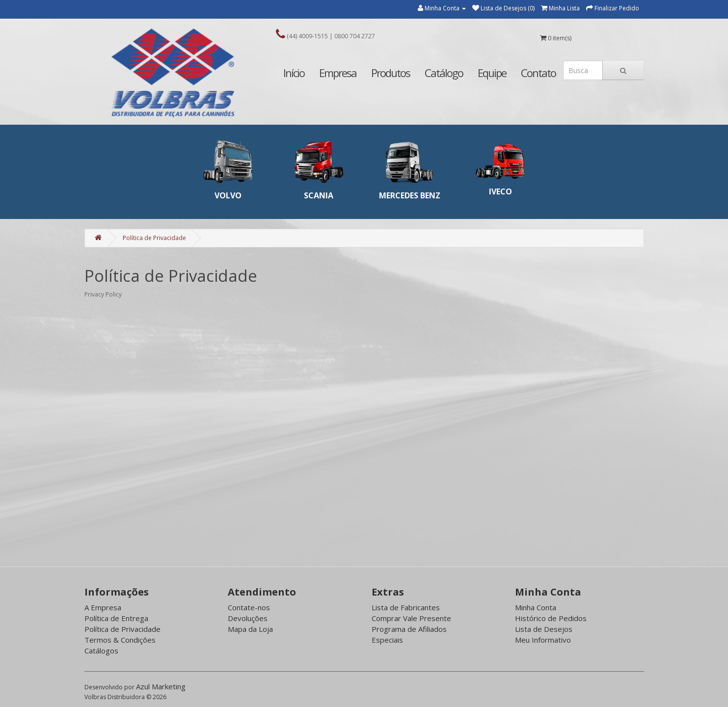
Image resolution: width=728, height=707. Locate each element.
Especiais (387, 640)
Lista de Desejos (544, 629)
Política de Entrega (116, 618)
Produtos (391, 73)
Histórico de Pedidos (551, 618)
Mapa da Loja (250, 629)
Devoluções (248, 618)
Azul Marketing (161, 686)
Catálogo (444, 73)
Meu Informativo (543, 640)
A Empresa (103, 607)
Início (294, 73)
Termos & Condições (120, 640)
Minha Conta (536, 607)
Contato (538, 73)
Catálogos (101, 651)
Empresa (338, 73)
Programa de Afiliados (409, 629)
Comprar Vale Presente (411, 618)
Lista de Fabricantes (406, 607)
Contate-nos (249, 607)
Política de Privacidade (154, 238)
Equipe (492, 73)
